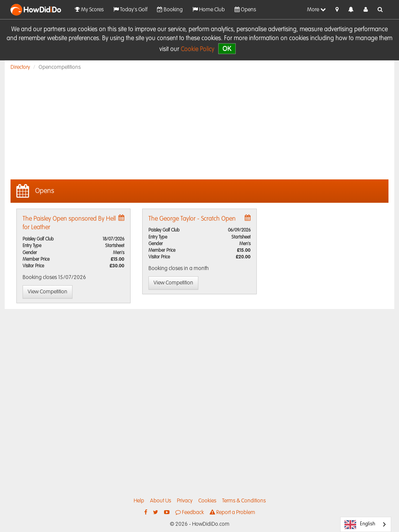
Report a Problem (232, 512)
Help (139, 501)
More (316, 10)
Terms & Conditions (244, 501)
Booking (170, 10)
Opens (245, 10)
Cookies (207, 501)
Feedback (190, 512)
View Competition (48, 292)
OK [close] (227, 48)
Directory (20, 67)
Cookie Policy (198, 49)
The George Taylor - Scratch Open (192, 219)
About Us (161, 501)
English (360, 525)
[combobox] (366, 524)
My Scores (89, 10)
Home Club (209, 10)
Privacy (185, 501)
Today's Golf (130, 10)
